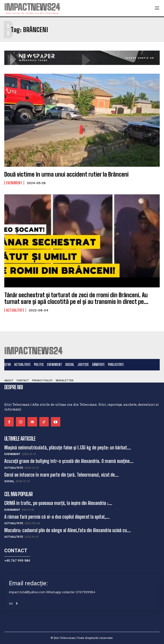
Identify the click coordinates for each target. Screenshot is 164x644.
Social (9, 481)
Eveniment (14, 183)
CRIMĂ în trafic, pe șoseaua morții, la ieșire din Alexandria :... (58, 503)
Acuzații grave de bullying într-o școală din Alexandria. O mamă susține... (69, 461)
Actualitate (15, 310)
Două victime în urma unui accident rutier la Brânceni (66, 174)
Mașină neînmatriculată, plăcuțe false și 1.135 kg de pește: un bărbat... (68, 448)
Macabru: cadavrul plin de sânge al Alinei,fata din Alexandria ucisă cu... (68, 530)
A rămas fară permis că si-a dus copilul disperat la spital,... (57, 517)
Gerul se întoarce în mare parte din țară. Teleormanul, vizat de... (61, 475)
